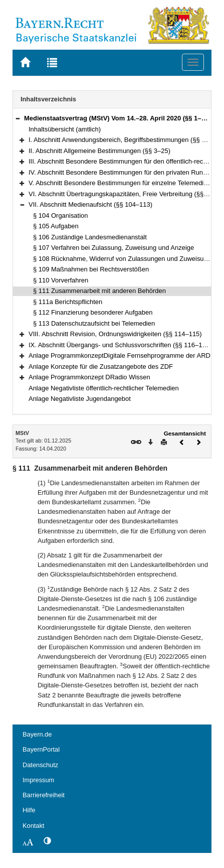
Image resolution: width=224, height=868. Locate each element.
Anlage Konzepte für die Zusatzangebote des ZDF (101, 367)
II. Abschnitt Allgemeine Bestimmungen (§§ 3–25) (99, 151)
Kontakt (33, 826)
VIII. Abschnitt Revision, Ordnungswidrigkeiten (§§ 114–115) (115, 334)
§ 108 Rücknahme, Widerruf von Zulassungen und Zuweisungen (126, 259)
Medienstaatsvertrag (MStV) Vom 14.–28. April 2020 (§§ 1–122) (119, 118)
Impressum (38, 780)
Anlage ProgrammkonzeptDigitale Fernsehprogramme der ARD (120, 355)
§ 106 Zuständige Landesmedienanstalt (90, 237)
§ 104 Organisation (60, 215)
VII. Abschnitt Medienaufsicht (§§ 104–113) (90, 204)
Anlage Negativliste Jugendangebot (80, 399)
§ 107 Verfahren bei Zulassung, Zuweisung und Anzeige (114, 248)
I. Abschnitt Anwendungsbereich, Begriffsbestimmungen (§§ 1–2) (122, 140)
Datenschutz (40, 765)
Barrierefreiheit (44, 795)
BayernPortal (41, 749)
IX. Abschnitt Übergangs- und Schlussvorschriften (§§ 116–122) (120, 345)
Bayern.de (37, 734)
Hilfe (29, 810)
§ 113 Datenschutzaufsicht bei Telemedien (94, 323)
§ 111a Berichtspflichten (68, 302)
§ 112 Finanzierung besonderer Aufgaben (93, 312)
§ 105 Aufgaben (56, 226)
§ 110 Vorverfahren (61, 280)
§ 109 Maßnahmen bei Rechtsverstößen (91, 269)
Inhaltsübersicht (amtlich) (65, 129)
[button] (18, 118)
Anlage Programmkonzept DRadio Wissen (89, 377)
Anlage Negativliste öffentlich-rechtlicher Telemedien (104, 388)
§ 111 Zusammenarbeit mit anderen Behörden (99, 291)
